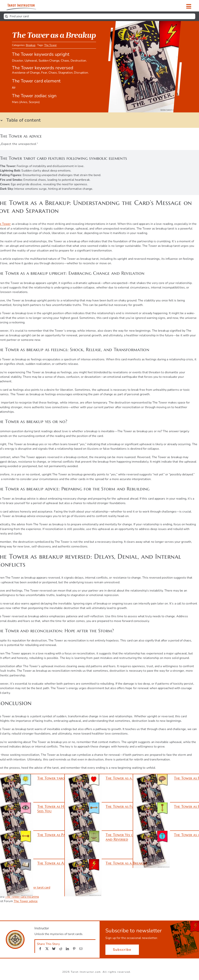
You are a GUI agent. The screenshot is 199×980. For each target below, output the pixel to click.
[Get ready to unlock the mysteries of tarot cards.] (28, 6)
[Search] (7, 16)
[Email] (81, 949)
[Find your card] (100, 16)
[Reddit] (61, 949)
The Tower (50, 46)
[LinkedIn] (67, 949)
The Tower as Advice (55, 863)
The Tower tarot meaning (60, 778)
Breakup (31, 46)
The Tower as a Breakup (126, 863)
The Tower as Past (53, 835)
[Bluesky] (54, 949)
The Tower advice (26, 901)
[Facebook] (40, 949)
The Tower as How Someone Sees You (62, 809)
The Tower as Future (123, 807)
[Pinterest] (74, 949)
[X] (47, 949)
